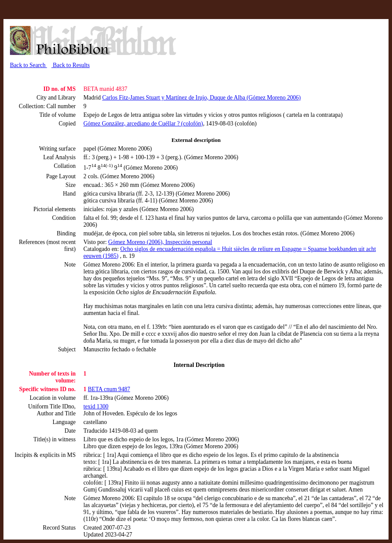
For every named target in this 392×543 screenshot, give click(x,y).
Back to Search (29, 65)
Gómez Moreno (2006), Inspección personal (160, 242)
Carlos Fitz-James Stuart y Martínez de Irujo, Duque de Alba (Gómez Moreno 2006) (201, 98)
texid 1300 (96, 406)
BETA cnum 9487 (109, 389)
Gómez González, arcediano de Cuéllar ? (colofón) (143, 124)
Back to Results (71, 65)
